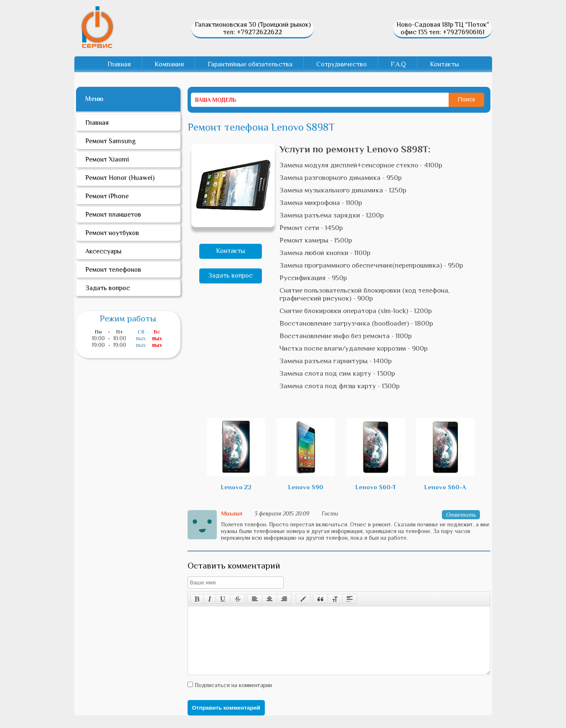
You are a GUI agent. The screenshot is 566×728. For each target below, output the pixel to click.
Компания (169, 64)
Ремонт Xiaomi (107, 159)
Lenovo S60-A (445, 454)
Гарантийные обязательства (250, 64)
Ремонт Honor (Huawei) (120, 178)
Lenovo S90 (306, 454)
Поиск (467, 99)
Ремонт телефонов (113, 270)
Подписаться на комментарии (232, 698)
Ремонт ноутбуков (112, 233)
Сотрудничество (341, 64)
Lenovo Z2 (236, 454)
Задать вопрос (230, 276)
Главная (119, 64)
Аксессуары (103, 251)
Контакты (444, 64)
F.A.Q (398, 64)
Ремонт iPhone (107, 196)
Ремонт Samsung (110, 141)
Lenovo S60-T (376, 454)
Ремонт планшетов (113, 215)
